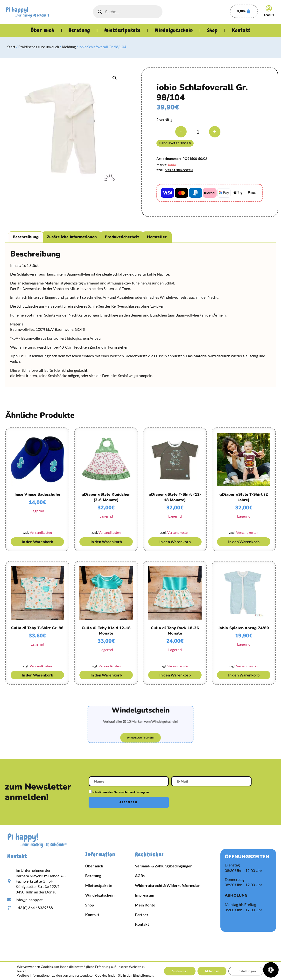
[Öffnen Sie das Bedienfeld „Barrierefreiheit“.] (271, 970)
